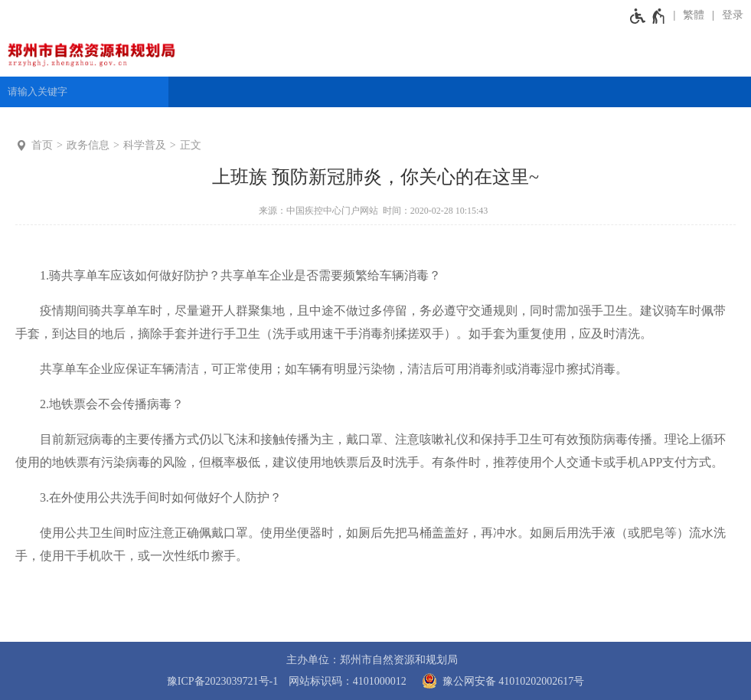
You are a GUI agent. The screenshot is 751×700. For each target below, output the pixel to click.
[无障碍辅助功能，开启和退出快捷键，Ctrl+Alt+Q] (648, 15)
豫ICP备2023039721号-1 (222, 681)
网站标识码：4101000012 (348, 681)
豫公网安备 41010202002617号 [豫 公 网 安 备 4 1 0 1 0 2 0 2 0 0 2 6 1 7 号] (500, 681)
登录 (733, 15)
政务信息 (88, 145)
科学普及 (145, 145)
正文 (191, 145)
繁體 (694, 15)
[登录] (728, 15)
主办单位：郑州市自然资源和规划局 (372, 660)
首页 (42, 145)
